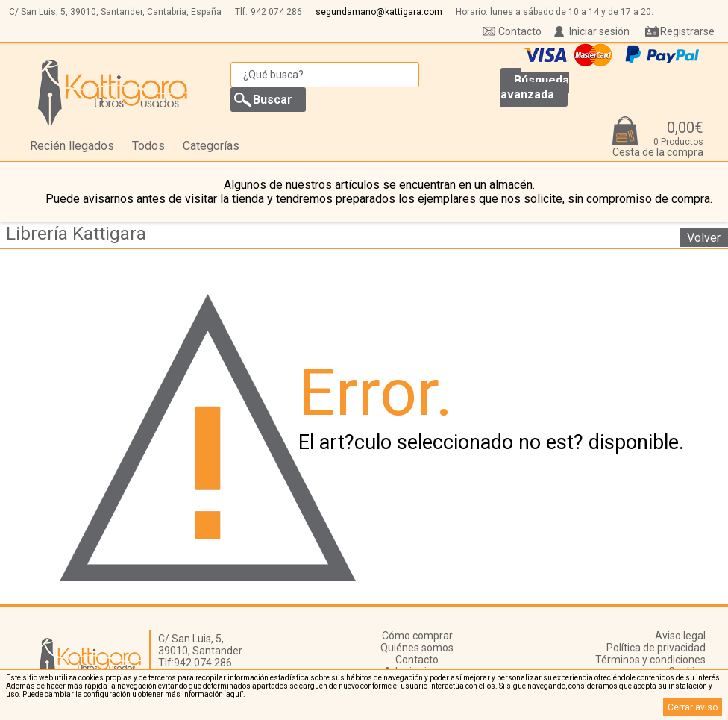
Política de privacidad (656, 648)
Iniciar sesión (599, 31)
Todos (148, 146)
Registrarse (687, 31)
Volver (704, 238)
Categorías (211, 146)
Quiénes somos (417, 648)
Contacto (520, 31)
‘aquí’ (234, 694)
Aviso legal (680, 636)
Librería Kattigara (76, 234)
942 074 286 (276, 12)
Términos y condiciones (650, 660)
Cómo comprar (417, 636)
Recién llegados (72, 146)
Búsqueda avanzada (535, 87)
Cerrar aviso (693, 707)
